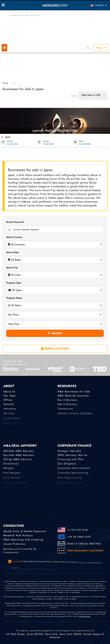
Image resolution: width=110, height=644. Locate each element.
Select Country (14, 237)
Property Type (14, 283)
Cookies (73, 564)
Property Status (14, 298)
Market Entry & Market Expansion (25, 531)
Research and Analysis (18, 535)
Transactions (65, 410)
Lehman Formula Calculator (75, 415)
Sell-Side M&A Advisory (19, 451)
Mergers (9, 470)
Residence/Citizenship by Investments (20, 554)
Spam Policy (60, 563)
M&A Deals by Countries (73, 396)
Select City (12, 268)
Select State (13, 252)
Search (55, 333)
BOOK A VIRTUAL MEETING (84, 544)
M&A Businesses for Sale (74, 392)
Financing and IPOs (71, 460)
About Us (9, 392)
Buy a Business (67, 400)
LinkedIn (15, 562)
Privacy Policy (45, 562)
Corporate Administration (74, 470)
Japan (8, 137)
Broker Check (85, 617)
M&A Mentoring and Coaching (23, 540)
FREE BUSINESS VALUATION (86, 551)
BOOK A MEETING (55, 349)
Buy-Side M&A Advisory (19, 455)
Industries (10, 410)
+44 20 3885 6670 (79, 537)
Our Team (10, 396)
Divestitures (11, 465)
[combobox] (93, 96)
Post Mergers (12, 475)
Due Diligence (67, 465)
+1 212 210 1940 (78, 530)
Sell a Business (67, 405)
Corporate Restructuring (73, 475)
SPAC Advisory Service (72, 455)
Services (9, 415)
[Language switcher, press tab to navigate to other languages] (95, 5)
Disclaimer (29, 562)
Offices (8, 400)
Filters (101, 48)
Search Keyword (15, 222)
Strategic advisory (70, 451)
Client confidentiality (90, 565)
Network (9, 405)
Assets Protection (15, 545)
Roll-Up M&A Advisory (18, 460)
